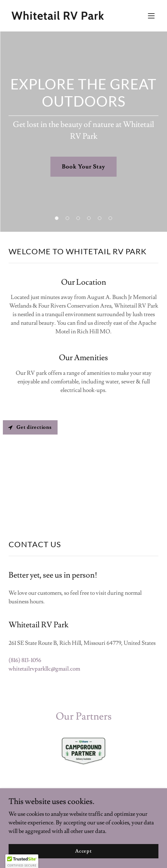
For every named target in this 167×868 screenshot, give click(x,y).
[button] (151, 16)
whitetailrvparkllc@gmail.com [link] (44, 669)
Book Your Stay (83, 167)
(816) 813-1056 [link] (25, 660)
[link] (61, 18)
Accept (83, 851)
